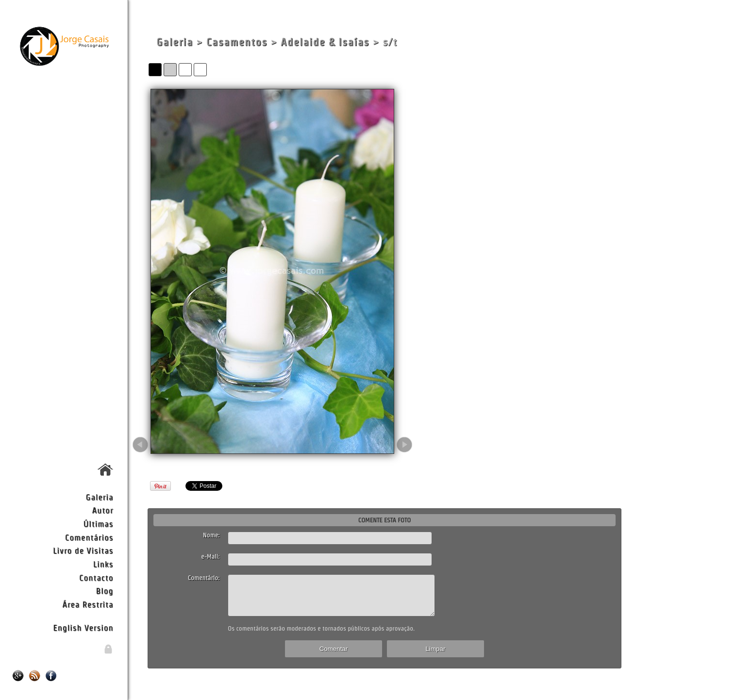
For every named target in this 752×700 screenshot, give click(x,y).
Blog (104, 591)
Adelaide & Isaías (325, 42)
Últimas (98, 524)
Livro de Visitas (83, 550)
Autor (103, 510)
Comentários (89, 537)
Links (103, 564)
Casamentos (237, 42)
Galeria (100, 497)
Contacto (96, 577)
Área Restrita (88, 604)
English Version (83, 627)
